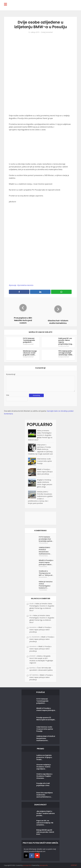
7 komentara (43, 590)
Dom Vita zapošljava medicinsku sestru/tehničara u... (45, 795)
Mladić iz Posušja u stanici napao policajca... (46, 709)
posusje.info (27, 865)
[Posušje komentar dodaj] (40, 518)
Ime (8, 395)
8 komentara (43, 577)
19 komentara (43, 543)
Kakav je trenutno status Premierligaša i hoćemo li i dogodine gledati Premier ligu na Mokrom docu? (40, 435)
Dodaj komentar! (47, 32)
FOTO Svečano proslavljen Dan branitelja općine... (46, 539)
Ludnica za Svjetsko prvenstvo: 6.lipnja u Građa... (44, 757)
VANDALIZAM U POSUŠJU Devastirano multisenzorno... (45, 551)
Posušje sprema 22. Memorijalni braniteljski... (46, 719)
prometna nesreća (26, 285)
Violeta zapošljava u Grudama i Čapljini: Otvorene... (44, 776)
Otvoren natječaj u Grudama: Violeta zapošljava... (44, 767)
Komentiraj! (11, 374)
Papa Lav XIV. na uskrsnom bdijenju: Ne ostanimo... (45, 823)
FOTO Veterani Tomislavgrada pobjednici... (29, 340)
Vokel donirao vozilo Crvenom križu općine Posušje (44, 461)
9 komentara (43, 566)
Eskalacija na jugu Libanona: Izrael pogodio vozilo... (30, 353)
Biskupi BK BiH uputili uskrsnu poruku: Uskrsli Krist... (45, 832)
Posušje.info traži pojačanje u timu (43, 784)
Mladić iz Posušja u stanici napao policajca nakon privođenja (45, 472)
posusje (13, 285)
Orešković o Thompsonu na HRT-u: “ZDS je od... (46, 573)
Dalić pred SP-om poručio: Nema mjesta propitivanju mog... (66, 341)
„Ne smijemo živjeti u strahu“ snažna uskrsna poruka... (46, 813)
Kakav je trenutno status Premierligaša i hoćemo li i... (46, 585)
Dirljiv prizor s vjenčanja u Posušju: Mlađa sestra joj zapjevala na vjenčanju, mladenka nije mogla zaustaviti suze (40, 449)
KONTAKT (74, 865)
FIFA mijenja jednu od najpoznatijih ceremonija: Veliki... (66, 353)
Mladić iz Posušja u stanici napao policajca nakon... (46, 562)
